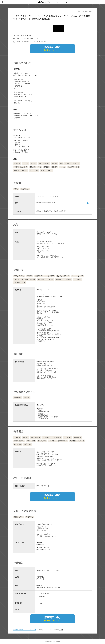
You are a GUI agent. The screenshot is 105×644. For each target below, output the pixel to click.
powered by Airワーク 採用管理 (53, 641)
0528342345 (40, 544)
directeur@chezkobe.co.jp (45, 549)
